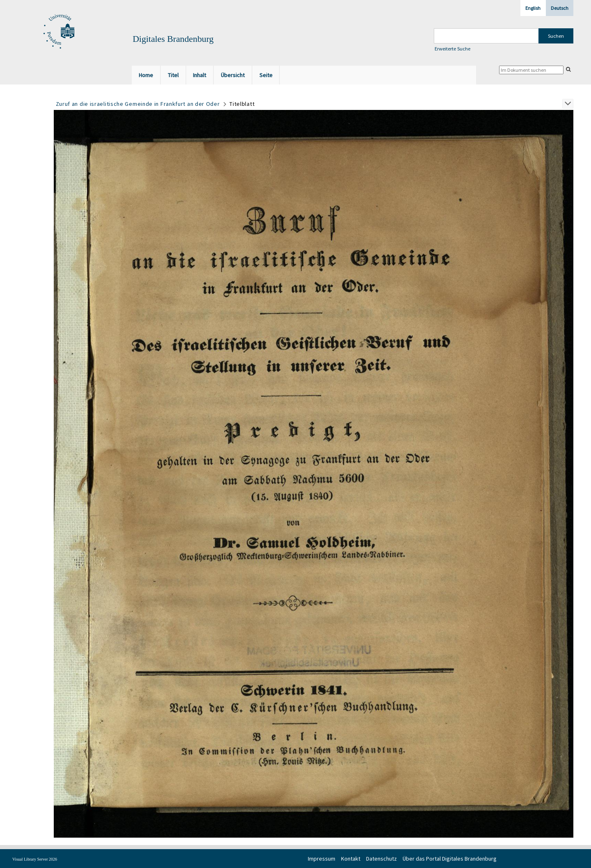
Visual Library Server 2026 (35, 859)
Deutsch (560, 8)
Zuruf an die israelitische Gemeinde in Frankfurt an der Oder (138, 104)
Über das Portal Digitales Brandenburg (450, 859)
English (533, 8)
